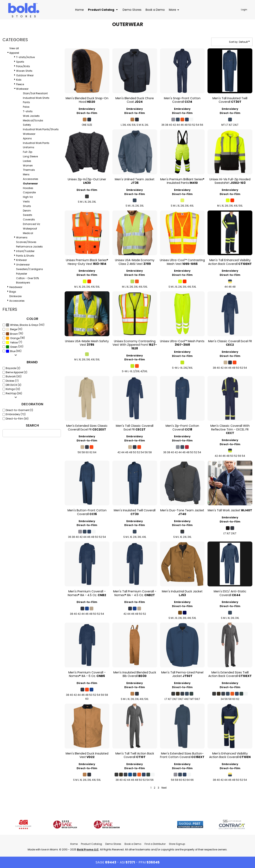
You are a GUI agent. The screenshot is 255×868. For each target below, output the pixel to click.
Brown (14, 334)
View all (14, 48)
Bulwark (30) (14, 376)
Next (164, 788)
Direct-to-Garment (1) (19, 410)
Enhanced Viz (31, 224)
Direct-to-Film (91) (17, 419)
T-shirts (28, 111)
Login (244, 10)
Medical (28, 233)
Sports (20, 62)
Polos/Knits (23, 66)
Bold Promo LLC (88, 849)
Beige (14, 329)
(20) (15, 347)
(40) (25, 325)
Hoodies (28, 188)
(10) (14, 329)
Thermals (29, 170)
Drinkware (15, 296)
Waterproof (30, 229)
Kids (19, 80)
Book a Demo (133, 844)
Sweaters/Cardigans (30, 269)
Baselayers (23, 283)
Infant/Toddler (25, 251)
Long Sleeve (30, 156)
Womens (22, 237)
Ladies (27, 161)
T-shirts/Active (25, 57)
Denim (27, 211)
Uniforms (29, 147)
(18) (15, 338)
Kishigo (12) (13, 389)
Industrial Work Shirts (36, 98)
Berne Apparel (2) (17, 372)
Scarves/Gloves (26, 242)
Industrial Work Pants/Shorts (41, 129)
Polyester (22, 274)
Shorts (27, 206)
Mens (26, 174)
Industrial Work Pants (36, 143)
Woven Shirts (24, 71)
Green (14, 347)
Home (74, 844)
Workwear (22, 89)
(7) (14, 342)
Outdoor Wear (25, 75)
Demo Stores (113, 844)
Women (28, 166)
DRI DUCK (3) (14, 385)
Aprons (27, 138)
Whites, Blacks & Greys (24, 325)
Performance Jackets (29, 247)
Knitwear (21, 260)
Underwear (23, 265)
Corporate (29, 192)
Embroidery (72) (16, 414)
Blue (13, 351)
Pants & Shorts (25, 256)
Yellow (14, 343)
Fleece (20, 84)
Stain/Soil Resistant (35, 93)
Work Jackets (31, 116)
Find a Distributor (155, 844)
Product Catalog (91, 844)
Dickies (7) (12, 381)
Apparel (14, 53)
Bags (13, 292)
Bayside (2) (13, 368)
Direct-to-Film (87, 113)
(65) (14, 351)
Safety (27, 125)
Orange (15, 338)
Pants (26, 102)
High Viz (28, 197)
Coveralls (29, 219)
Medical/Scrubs (33, 120)
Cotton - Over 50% (27, 278)
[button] (103, 10)
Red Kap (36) (14, 393)
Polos (26, 107)
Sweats (28, 215)
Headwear (16, 287)
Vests (26, 201)
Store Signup (177, 844)
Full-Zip (28, 152)
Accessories (31, 179)
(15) (14, 334)
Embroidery (87, 109)
